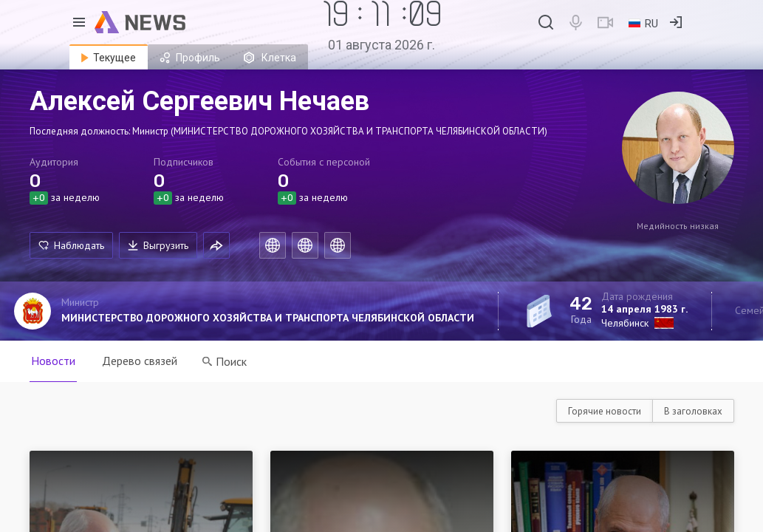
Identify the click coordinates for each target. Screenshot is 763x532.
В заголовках (693, 411)
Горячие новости (605, 411)
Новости (53, 361)
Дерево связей (140, 361)
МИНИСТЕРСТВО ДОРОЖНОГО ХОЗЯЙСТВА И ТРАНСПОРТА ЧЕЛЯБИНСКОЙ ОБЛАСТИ (268, 318)
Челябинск (625, 323)
